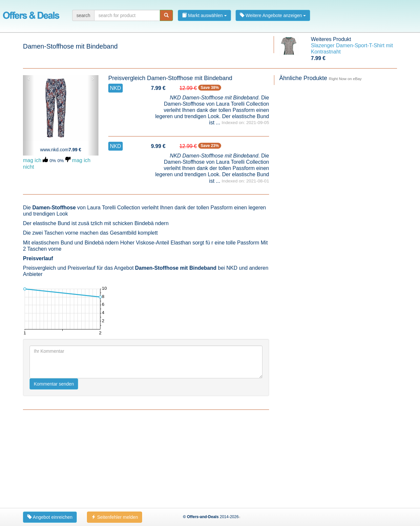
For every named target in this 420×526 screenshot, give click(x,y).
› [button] (93, 78)
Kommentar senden (54, 384)
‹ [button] (29, 78)
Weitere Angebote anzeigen (273, 15)
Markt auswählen (204, 15)
